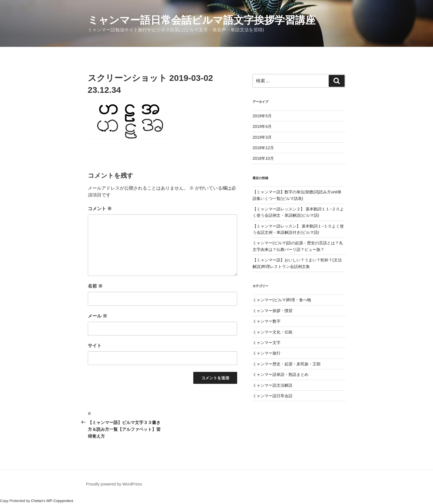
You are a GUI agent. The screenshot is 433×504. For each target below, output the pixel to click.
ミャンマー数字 (267, 321)
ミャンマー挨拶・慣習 (273, 311)
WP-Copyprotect (60, 501)
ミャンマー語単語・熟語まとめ (280, 374)
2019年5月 (262, 116)
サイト (95, 346)
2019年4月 (262, 126)
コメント (100, 209)
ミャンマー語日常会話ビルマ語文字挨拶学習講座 (202, 20)
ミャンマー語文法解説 (273, 385)
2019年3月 (262, 137)
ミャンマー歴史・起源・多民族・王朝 (286, 364)
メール (97, 316)
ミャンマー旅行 (267, 353)
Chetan (37, 501)
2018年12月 (263, 148)
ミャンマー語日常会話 (273, 396)
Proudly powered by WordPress (114, 484)
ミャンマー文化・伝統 (273, 332)
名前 (95, 286)
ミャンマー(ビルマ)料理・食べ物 (282, 300)
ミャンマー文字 (267, 343)
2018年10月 (263, 158)
